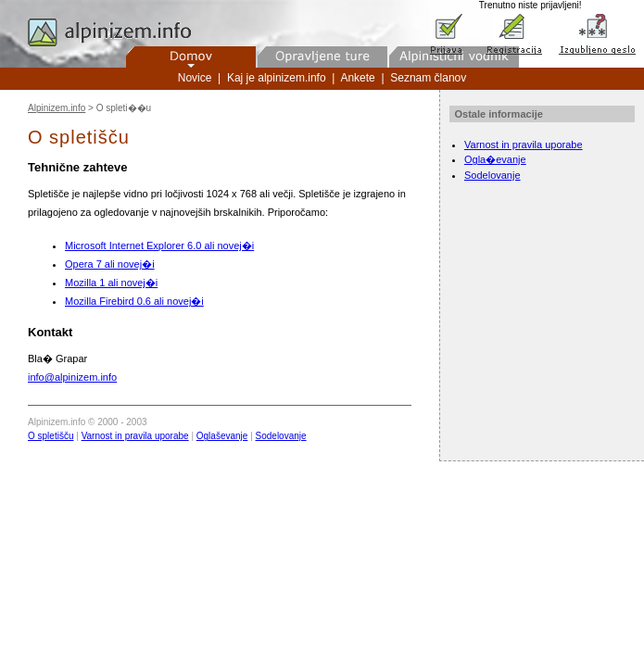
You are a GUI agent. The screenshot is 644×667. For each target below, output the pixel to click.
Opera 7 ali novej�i (110, 264)
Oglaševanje (222, 436)
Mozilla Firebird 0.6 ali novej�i (134, 301)
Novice (195, 78)
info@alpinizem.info (72, 377)
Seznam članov (428, 78)
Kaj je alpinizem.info (277, 78)
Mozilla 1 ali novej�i (111, 283)
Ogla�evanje (495, 159)
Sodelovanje (281, 436)
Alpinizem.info (57, 108)
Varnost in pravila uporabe (135, 436)
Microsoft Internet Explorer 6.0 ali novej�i (159, 245)
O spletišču (51, 436)
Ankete (357, 78)
